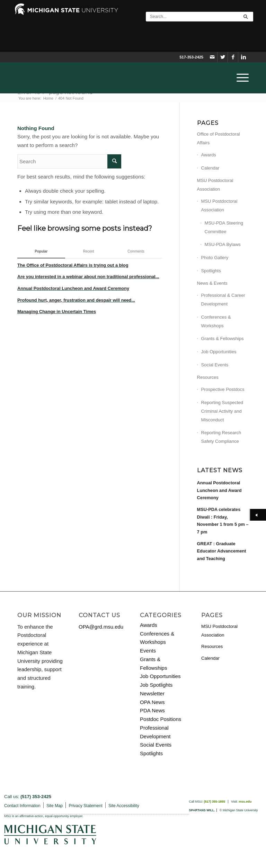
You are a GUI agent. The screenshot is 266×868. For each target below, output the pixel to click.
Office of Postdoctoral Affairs (219, 138)
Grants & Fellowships (223, 339)
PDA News (152, 710)
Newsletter (152, 693)
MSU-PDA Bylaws (223, 244)
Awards (209, 155)
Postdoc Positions (161, 719)
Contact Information (22, 806)
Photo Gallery (215, 258)
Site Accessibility (124, 806)
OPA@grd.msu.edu (101, 627)
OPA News (152, 702)
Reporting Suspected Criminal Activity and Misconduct (222, 411)
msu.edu (245, 802)
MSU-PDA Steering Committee (224, 227)
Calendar (210, 168)
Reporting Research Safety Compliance (221, 437)
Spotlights (211, 271)
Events (148, 651)
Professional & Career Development (223, 300)
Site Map (55, 806)
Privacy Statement (85, 806)
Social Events (215, 365)
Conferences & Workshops (216, 321)
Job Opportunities (219, 352)
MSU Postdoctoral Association (215, 185)
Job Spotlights (156, 685)
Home (48, 98)
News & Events (212, 283)
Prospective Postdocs (223, 389)
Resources (208, 377)
